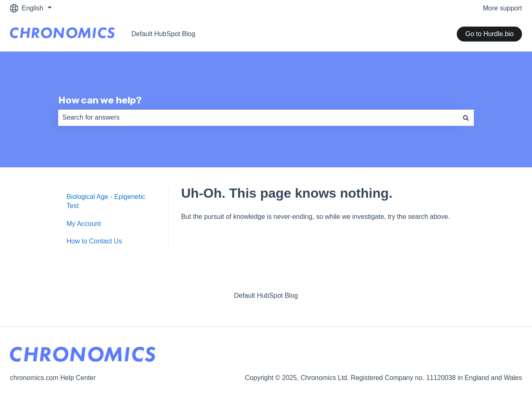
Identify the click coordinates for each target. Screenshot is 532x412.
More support (502, 8)
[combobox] (258, 118)
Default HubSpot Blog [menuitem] (266, 296)
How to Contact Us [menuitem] (94, 241)
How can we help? (100, 100)
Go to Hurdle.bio (489, 34)
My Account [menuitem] (84, 224)
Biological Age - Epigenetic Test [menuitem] (106, 201)
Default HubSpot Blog (163, 34)
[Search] (466, 118)
